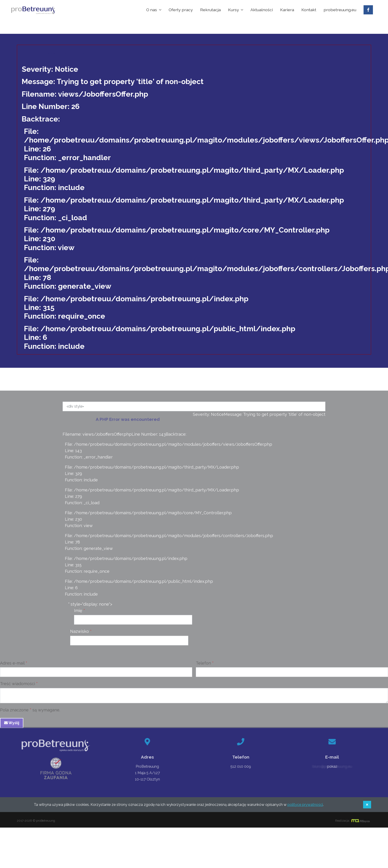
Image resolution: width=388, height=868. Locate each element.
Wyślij (12, 726)
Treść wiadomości (17, 687)
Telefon (203, 666)
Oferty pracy (181, 10)
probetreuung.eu (340, 10)
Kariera (287, 10)
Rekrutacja (210, 10)
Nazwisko (80, 634)
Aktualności (262, 10)
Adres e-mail (12, 666)
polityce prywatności (305, 805)
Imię (78, 614)
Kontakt (309, 10)
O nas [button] (152, 10)
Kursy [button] (234, 10)
